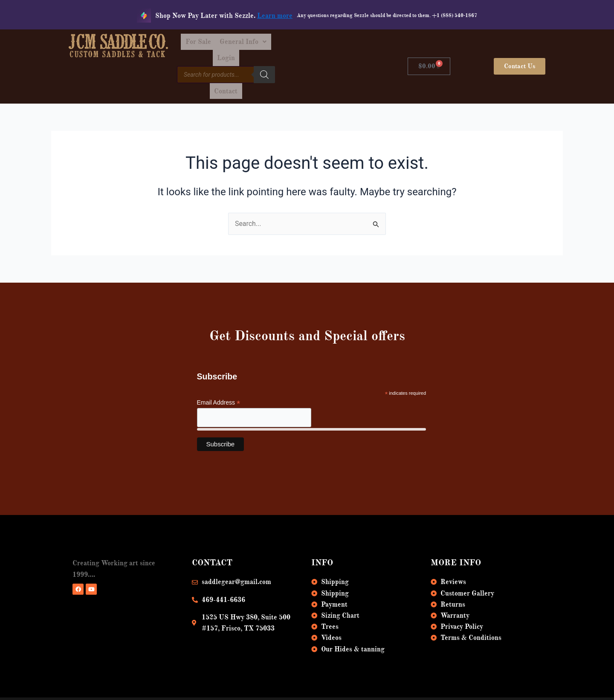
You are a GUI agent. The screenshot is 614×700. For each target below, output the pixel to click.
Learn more (275, 16)
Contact (337, 63)
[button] (292, 43)
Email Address (219, 377)
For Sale (243, 43)
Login (337, 43)
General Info (292, 43)
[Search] (308, 62)
